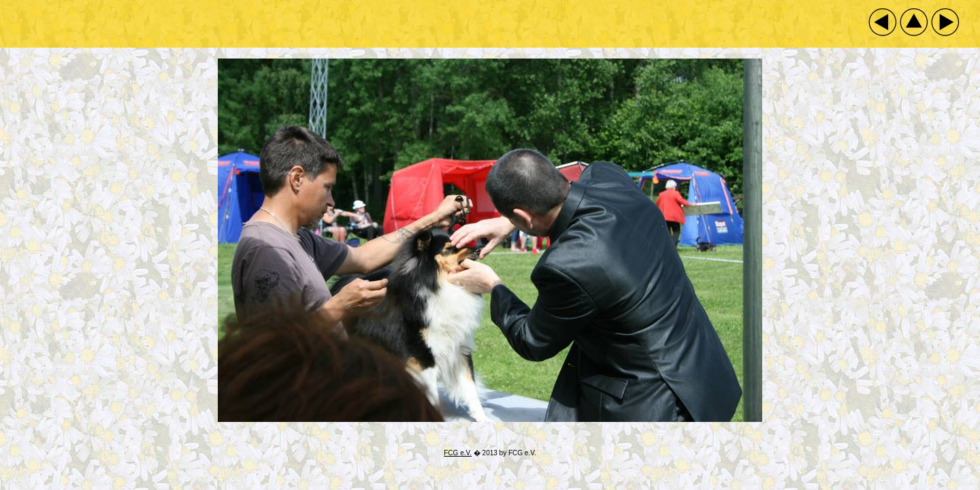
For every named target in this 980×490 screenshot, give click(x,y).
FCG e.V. (458, 453)
